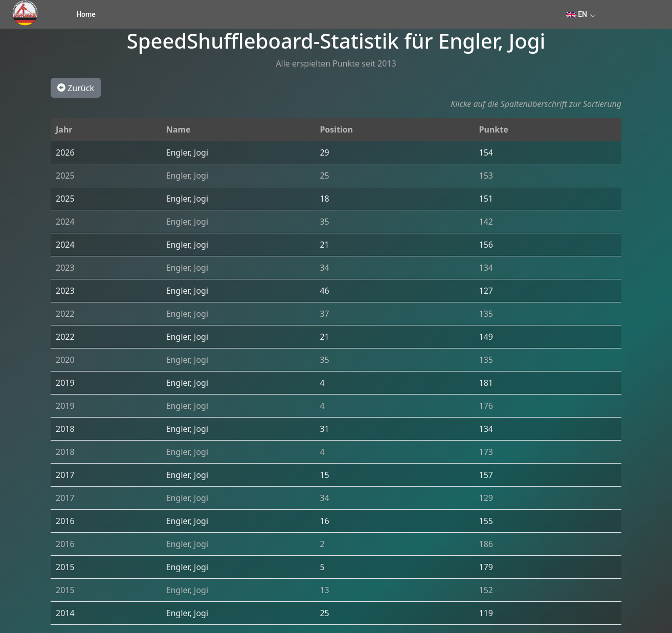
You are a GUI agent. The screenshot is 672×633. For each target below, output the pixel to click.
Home (86, 14)
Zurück (76, 88)
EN (577, 14)
